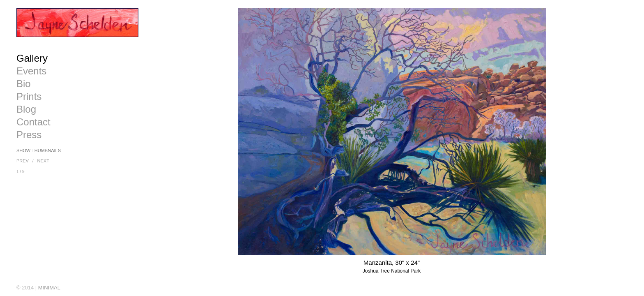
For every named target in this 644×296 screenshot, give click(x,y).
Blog (26, 109)
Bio (24, 84)
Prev (23, 161)
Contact (33, 122)
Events (31, 71)
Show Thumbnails (39, 150)
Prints (29, 97)
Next (43, 161)
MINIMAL (49, 288)
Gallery (32, 58)
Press (29, 135)
